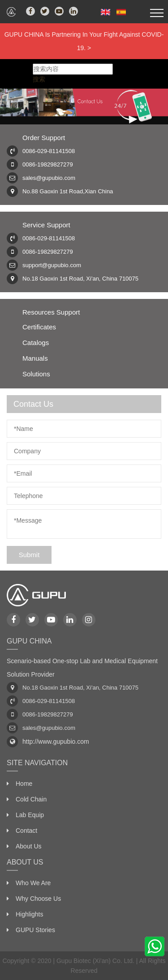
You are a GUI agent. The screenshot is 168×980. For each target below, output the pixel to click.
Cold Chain (31, 799)
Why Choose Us (38, 899)
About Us (29, 846)
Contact (26, 831)
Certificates (39, 327)
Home (24, 784)
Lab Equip (30, 815)
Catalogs (36, 343)
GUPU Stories (35, 930)
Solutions (36, 374)
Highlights (29, 914)
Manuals (35, 358)
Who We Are (33, 883)
